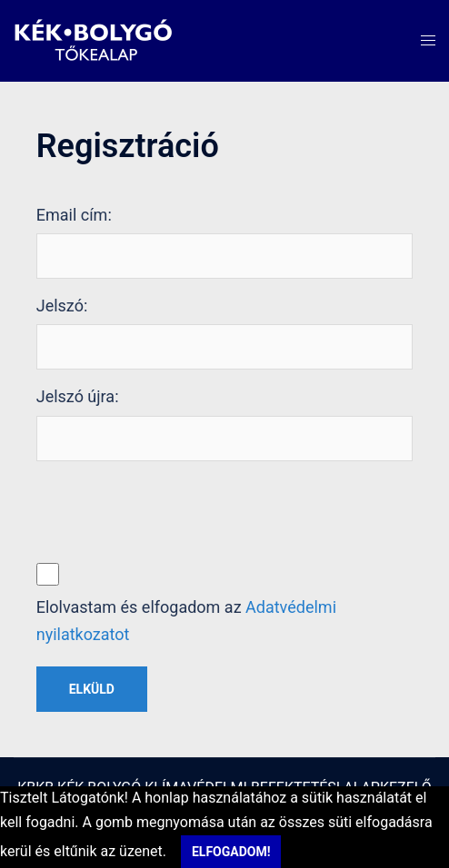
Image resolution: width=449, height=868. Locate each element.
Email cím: (74, 215)
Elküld (92, 689)
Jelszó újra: (78, 396)
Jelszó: (62, 306)
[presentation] (175, 510)
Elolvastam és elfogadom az (186, 621)
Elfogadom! (231, 852)
